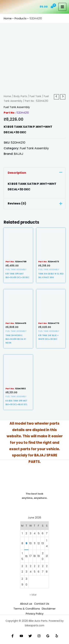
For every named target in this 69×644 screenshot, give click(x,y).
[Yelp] (57, 636)
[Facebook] (13, 636)
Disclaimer (49, 609)
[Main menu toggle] (63, 7)
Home (7, 96)
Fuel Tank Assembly (17, 107)
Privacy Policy (35, 614)
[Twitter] (30, 636)
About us (26, 604)
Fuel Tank (35, 96)
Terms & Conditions (27, 609)
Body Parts (20, 96)
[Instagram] (39, 636)
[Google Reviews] (48, 636)
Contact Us (42, 604)
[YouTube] (21, 636)
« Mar (33, 595)
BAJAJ (19, 154)
